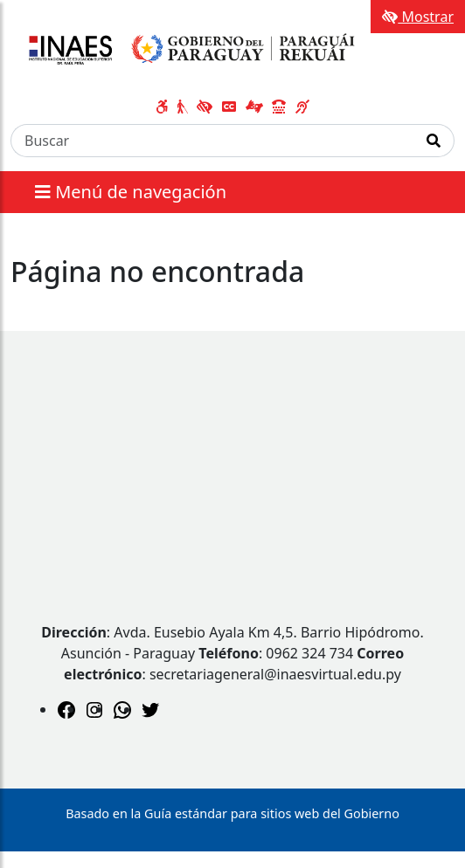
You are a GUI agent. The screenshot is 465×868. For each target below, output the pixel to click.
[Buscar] (212, 141)
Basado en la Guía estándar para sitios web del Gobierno (232, 813)
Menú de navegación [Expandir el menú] (131, 192)
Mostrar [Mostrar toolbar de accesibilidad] (418, 17)
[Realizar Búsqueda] (434, 141)
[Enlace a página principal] (188, 50)
